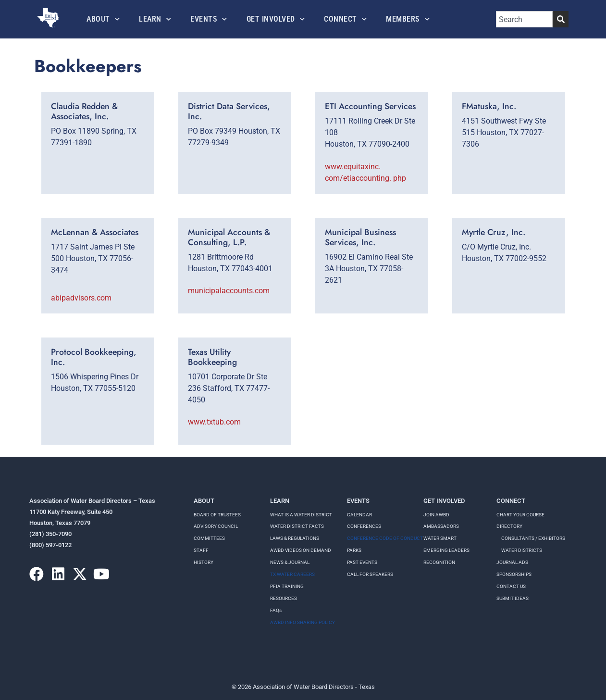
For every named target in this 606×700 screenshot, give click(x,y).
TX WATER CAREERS (292, 574)
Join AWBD (436, 515)
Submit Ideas (513, 598)
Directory (509, 526)
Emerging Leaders (446, 550)
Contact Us (511, 586)
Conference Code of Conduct (385, 538)
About (103, 19)
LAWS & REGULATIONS (295, 538)
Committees (209, 538)
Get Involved (276, 19)
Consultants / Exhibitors (533, 538)
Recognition (439, 562)
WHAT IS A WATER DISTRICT (301, 515)
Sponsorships (514, 574)
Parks (354, 550)
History (204, 562)
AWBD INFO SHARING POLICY (303, 622)
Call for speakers (370, 574)
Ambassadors (441, 526)
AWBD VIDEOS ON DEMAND (301, 550)
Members (408, 19)
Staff (201, 550)
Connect (345, 19)
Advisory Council (216, 526)
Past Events (362, 562)
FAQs (276, 610)
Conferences (364, 526)
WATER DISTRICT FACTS (297, 526)
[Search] (561, 19)
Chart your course (520, 515)
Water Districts (522, 550)
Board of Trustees (217, 515)
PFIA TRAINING (287, 586)
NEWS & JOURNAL (290, 562)
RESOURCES (284, 598)
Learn (155, 19)
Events (209, 19)
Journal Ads (512, 562)
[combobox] (524, 19)
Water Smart (440, 538)
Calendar (359, 515)
